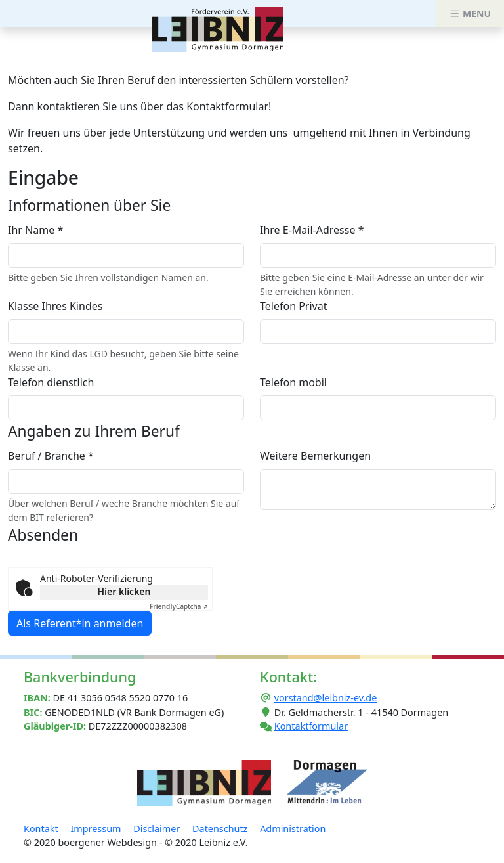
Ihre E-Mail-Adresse (312, 230)
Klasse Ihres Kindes (55, 306)
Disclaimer (157, 829)
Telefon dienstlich (51, 382)
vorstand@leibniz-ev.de (326, 698)
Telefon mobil (293, 382)
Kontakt (41, 829)
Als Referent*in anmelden (80, 623)
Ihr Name (35, 230)
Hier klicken (124, 591)
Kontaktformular (311, 726)
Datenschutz (220, 829)
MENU (470, 13)
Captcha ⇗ (179, 606)
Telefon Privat (293, 306)
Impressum (95, 829)
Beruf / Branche (51, 456)
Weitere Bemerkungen (315, 456)
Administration (293, 829)
